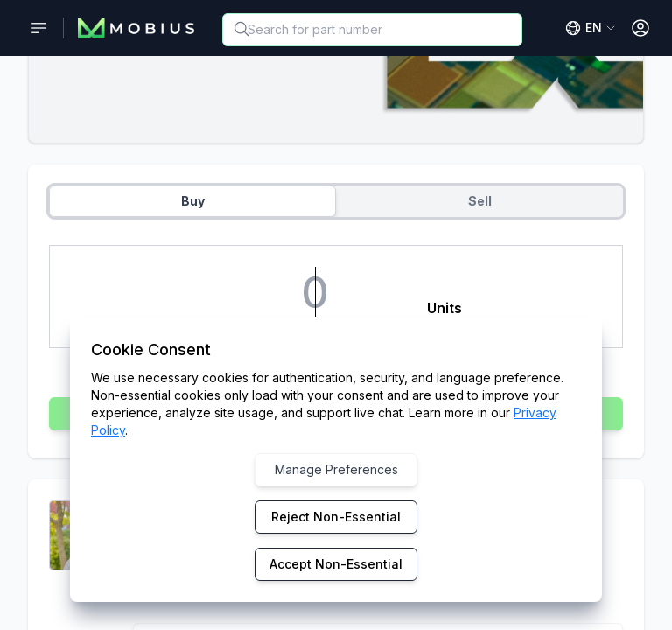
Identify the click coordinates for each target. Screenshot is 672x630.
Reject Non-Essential (336, 517)
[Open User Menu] (640, 28)
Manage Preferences (336, 469)
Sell (480, 201)
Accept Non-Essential (336, 564)
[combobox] (372, 30)
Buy (193, 201)
